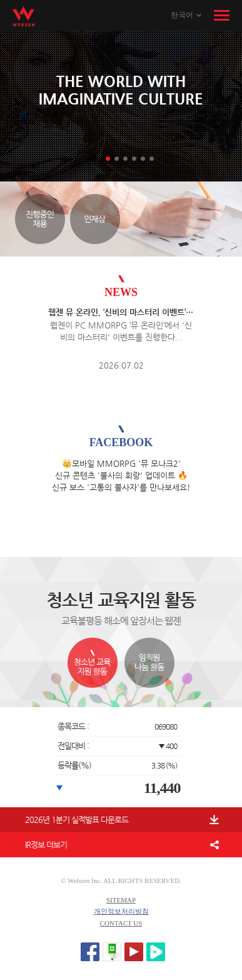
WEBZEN (23, 16)
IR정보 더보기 (46, 845)
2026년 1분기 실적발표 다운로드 (77, 819)
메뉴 (222, 16)
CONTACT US (121, 923)
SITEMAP (121, 900)
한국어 (182, 15)
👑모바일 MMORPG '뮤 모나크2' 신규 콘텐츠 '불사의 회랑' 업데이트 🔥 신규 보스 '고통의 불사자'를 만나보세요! (121, 475)
